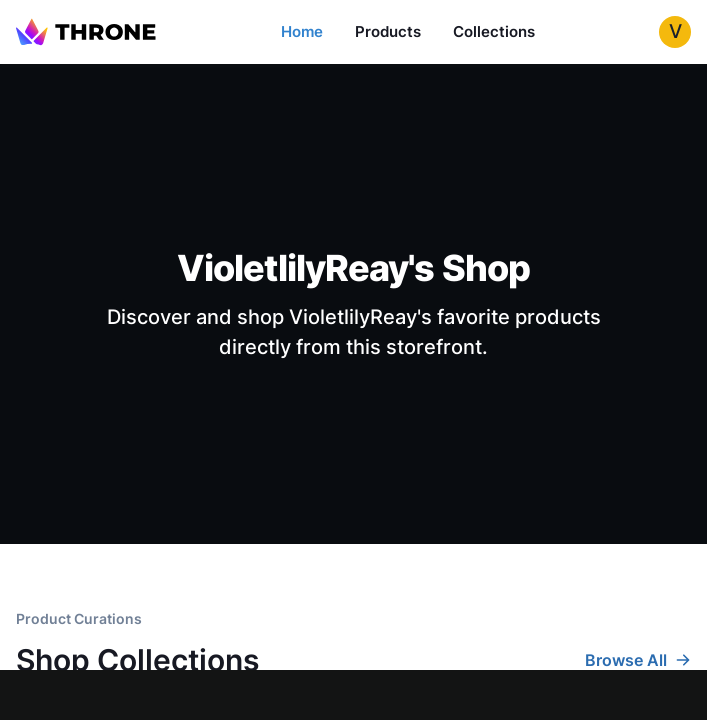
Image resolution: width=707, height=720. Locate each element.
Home (302, 31)
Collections (494, 31)
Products (388, 31)
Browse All (638, 660)
